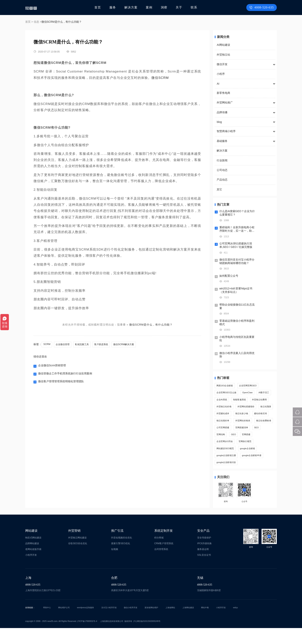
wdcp (235, 623)
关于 (179, 7)
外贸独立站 (223, 55)
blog (219, 122)
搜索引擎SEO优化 (121, 559)
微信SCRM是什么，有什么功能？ (151, 325)
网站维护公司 (64, 623)
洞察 (165, 7)
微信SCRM (160, 78)
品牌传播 (222, 112)
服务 (115, 7)
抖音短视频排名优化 (122, 554)
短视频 (115, 565)
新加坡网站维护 (151, 623)
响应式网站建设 (33, 554)
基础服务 (222, 141)
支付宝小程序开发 (109, 623)
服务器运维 (203, 565)
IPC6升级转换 (204, 559)
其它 (219, 189)
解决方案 (133, 7)
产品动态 (222, 180)
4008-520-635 (263, 7)
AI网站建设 (223, 45)
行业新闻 (222, 160)
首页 (100, 7)
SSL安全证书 (204, 571)
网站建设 (31, 547)
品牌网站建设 (32, 559)
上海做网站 (170, 623)
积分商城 (159, 554)
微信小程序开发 (131, 623)
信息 (36, 22)
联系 (194, 7)
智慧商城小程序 (226, 131)
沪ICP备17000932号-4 (87, 637)
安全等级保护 (204, 554)
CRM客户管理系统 (164, 559)
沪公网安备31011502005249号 (147, 637)
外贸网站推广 (225, 102)
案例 (150, 7)
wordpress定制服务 (86, 623)
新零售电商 (223, 93)
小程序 (221, 74)
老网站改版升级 (33, 565)
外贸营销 (74, 547)
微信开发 (222, 64)
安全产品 (203, 547)
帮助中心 (47, 623)
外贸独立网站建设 (77, 554)
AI (218, 84)
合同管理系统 (161, 565)
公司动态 (222, 170)
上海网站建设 (188, 623)
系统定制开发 (164, 547)
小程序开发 (31, 571)
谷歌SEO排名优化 (78, 559)
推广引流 (117, 547)
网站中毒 (205, 623)
